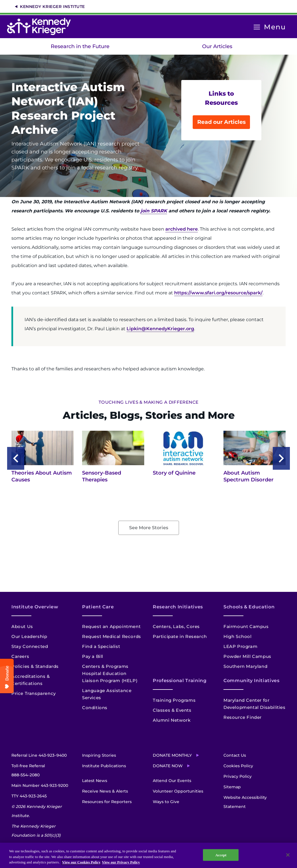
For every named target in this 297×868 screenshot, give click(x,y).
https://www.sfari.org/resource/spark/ (218, 293)
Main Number (40, 785)
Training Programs (174, 700)
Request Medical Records (112, 636)
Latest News (95, 781)
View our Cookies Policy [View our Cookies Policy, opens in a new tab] (81, 862)
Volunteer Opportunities (178, 791)
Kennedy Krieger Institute (52, 7)
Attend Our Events (172, 781)
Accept (221, 855)
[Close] (288, 855)
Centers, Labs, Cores (176, 626)
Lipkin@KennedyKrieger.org (160, 329)
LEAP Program (240, 646)
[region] (148, 855)
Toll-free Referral (28, 771)
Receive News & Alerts (105, 791)
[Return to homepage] (42, 26)
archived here (182, 229)
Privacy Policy (238, 776)
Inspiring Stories (99, 755)
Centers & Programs (105, 666)
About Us (22, 626)
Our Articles (217, 46)
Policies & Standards (35, 666)
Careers (20, 656)
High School (238, 636)
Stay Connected (30, 646)
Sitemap (232, 787)
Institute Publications (104, 766)
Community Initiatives (251, 681)
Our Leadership (29, 636)
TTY (29, 796)
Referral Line (39, 755)
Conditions (95, 708)
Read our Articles (221, 122)
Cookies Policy (238, 766)
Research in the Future (80, 46)
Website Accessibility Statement (245, 802)
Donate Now (168, 766)
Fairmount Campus (246, 626)
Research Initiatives (178, 607)
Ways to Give (166, 802)
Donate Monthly (172, 755)
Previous (16, 458)
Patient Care (98, 607)
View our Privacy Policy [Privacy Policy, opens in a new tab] (121, 862)
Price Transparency (34, 693)
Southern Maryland (245, 666)
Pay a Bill (93, 656)
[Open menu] (257, 27)
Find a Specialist (101, 646)
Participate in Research (180, 636)
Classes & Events (172, 710)
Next (281, 458)
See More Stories (149, 528)
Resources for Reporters (107, 802)
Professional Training (180, 681)
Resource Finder (243, 717)
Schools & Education (249, 607)
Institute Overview (35, 607)
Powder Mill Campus (247, 656)
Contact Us (235, 755)
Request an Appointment (111, 626)
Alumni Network (172, 720)
